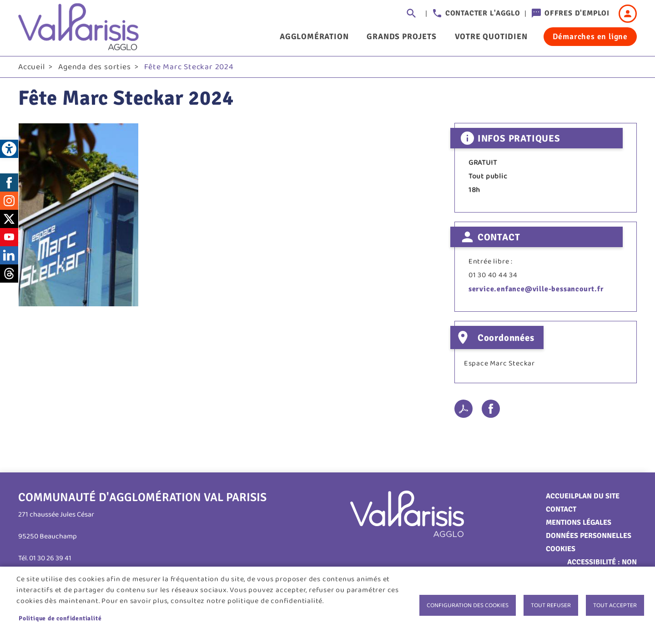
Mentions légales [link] (579, 525)
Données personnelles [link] (589, 538)
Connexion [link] (628, 14)
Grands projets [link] (401, 36)
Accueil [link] (32, 69)
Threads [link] (9, 275)
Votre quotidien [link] (491, 36)
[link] (9, 149)
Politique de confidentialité (60, 618)
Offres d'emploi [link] (577, 13)
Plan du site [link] (597, 498)
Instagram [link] (9, 203)
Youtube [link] (9, 239)
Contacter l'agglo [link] (483, 13)
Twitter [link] (9, 221)
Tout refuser (551, 605)
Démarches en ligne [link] (590, 36)
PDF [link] (464, 411)
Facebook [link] (9, 184)
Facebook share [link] (491, 411)
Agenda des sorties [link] (94, 69)
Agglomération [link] (314, 36)
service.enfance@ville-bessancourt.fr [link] (536, 291)
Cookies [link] (561, 551)
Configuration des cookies (468, 605)
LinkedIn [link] (9, 257)
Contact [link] (561, 512)
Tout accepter (615, 605)
